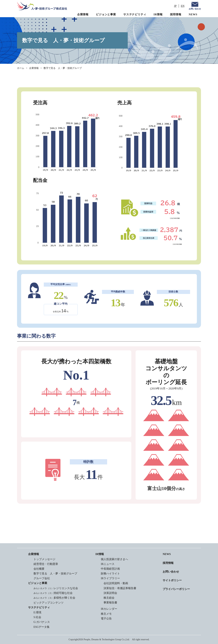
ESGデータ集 (42, 627)
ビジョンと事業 (106, 14)
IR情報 (158, 14)
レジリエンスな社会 (56, 588)
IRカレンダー (109, 609)
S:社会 (37, 617)
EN (183, 6)
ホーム (21, 68)
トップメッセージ (44, 559)
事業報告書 (110, 602)
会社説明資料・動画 (116, 583)
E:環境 (37, 612)
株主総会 (109, 598)
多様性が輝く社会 (54, 598)
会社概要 (39, 569)
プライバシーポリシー (176, 589)
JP (175, 6)
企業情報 (83, 14)
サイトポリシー (172, 580)
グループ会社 (42, 578)
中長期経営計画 (110, 569)
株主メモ (106, 614)
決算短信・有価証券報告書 (120, 588)
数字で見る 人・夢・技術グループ (55, 573)
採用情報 (176, 14)
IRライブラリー (110, 578)
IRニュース (108, 564)
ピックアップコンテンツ (49, 603)
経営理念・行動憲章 (46, 564)
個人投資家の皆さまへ (114, 559)
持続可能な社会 (53, 593)
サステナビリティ (135, 14)
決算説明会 (110, 593)
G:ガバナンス (42, 622)
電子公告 (106, 619)
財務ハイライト (110, 573)
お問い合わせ (195, 9)
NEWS (193, 14)
